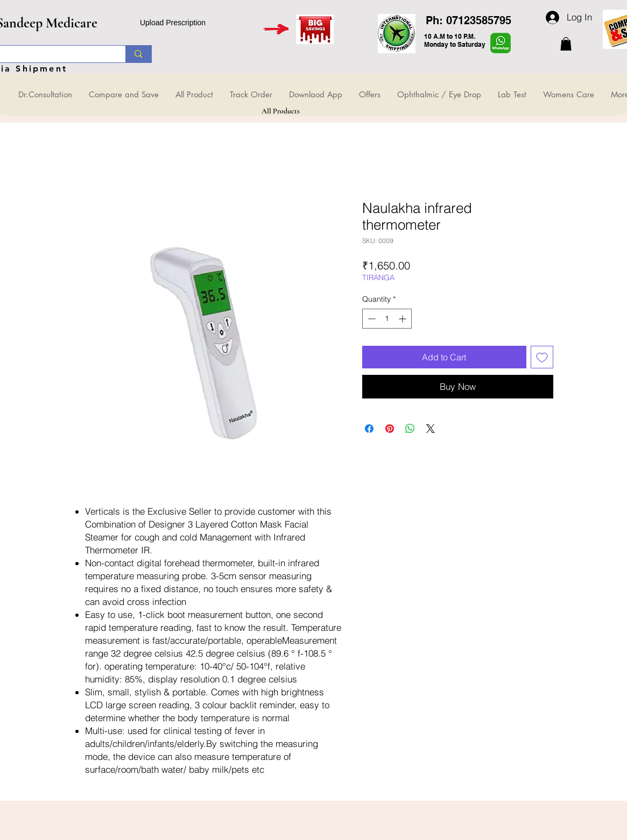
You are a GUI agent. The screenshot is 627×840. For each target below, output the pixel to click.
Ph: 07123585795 (469, 20)
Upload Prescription (173, 23)
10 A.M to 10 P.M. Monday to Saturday (455, 40)
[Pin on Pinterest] (390, 429)
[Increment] (403, 319)
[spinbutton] (387, 319)
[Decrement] (371, 319)
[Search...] (138, 54)
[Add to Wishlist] (542, 357)
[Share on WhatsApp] (410, 429)
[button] (566, 44)
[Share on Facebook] (369, 429)
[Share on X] (431, 429)
